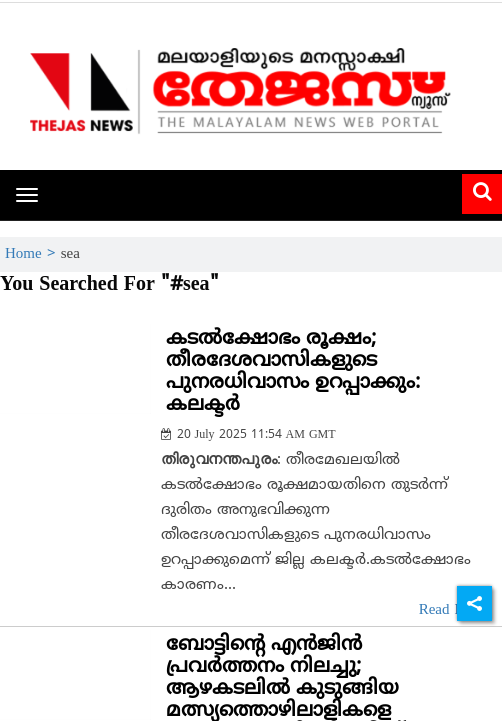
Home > (33, 254)
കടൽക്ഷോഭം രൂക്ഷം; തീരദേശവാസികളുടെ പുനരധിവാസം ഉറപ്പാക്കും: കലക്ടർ (293, 372)
